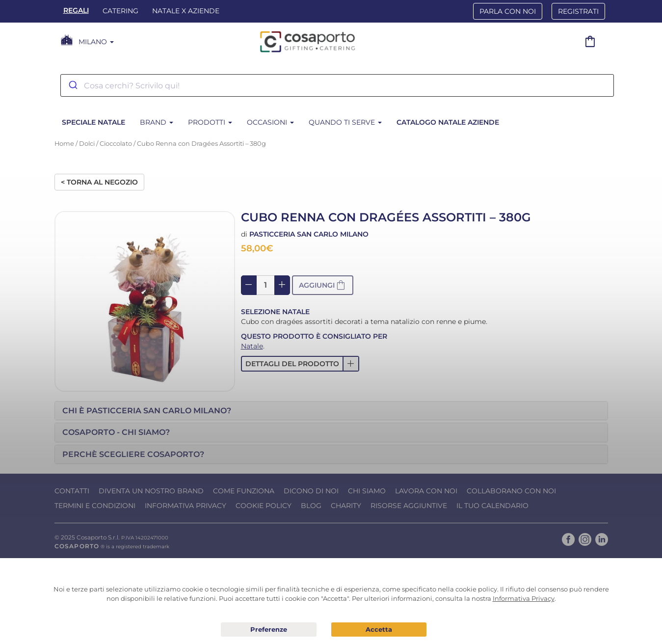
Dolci (87, 144)
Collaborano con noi (511, 491)
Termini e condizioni (95, 506)
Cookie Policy (264, 506)
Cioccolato (116, 144)
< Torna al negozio (99, 182)
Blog (311, 506)
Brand (157, 122)
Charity (346, 506)
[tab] (331, 411)
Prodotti (210, 122)
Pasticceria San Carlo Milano (309, 234)
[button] (300, 364)
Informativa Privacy (185, 506)
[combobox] (337, 85)
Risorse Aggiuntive (409, 506)
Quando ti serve (345, 122)
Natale (252, 346)
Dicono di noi (311, 491)
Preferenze (269, 630)
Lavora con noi (426, 491)
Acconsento (379, 630)
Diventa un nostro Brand (151, 491)
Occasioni (270, 122)
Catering (120, 11)
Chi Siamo (367, 491)
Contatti (72, 491)
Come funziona (244, 491)
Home (64, 144)
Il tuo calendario (492, 506)
